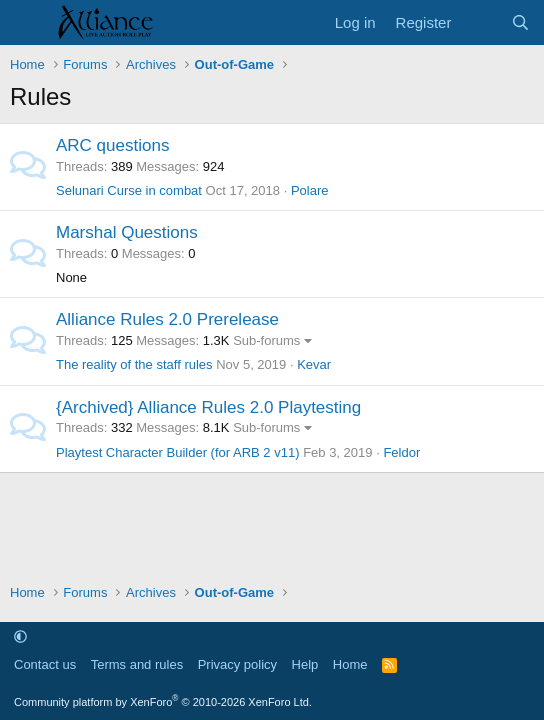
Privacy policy (237, 664)
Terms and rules (137, 664)
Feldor (401, 452)
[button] (20, 636)
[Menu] (27, 23)
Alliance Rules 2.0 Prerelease (167, 319)
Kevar (314, 364)
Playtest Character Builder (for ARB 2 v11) (178, 452)
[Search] (520, 22)
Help (305, 664)
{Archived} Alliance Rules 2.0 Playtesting (208, 407)
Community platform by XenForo (163, 702)
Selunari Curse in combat (129, 190)
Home (350, 664)
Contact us (45, 664)
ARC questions (112, 145)
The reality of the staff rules (134, 364)
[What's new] (480, 22)
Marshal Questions (127, 232)
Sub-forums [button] (266, 340)
